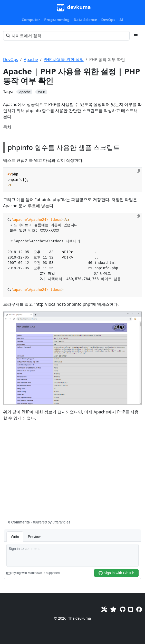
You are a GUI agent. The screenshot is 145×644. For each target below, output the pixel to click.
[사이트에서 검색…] (66, 36)
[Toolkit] (104, 609)
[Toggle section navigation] (136, 36)
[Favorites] (113, 609)
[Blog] (131, 609)
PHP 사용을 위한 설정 (64, 60)
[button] (31, 20)
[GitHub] (123, 609)
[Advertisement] (72, 473)
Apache (31, 60)
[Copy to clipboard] (138, 171)
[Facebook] (139, 609)
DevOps (11, 60)
